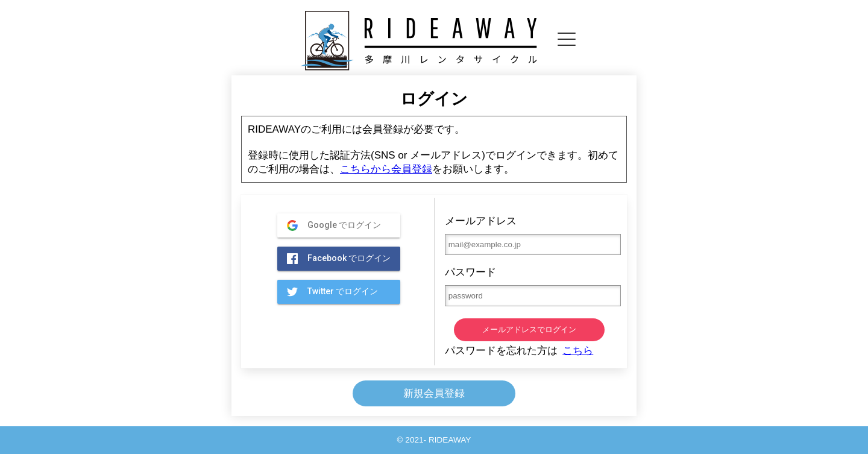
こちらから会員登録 (386, 169)
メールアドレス (529, 235)
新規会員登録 (434, 393)
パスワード (529, 286)
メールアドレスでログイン (529, 329)
